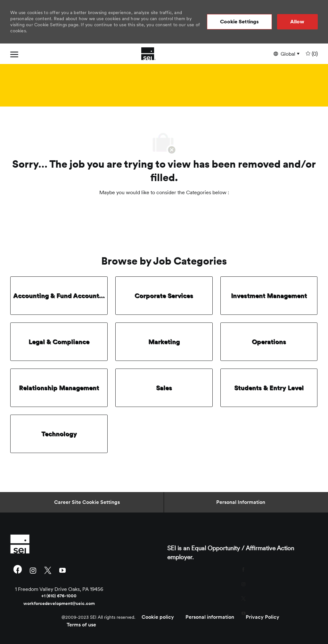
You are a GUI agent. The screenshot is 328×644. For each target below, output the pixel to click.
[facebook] (18, 570)
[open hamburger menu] (14, 54)
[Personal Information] (241, 502)
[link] (59, 544)
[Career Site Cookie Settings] (87, 502)
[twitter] (48, 570)
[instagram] (33, 570)
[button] (240, 22)
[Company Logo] (148, 54)
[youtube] (62, 570)
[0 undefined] (311, 54)
